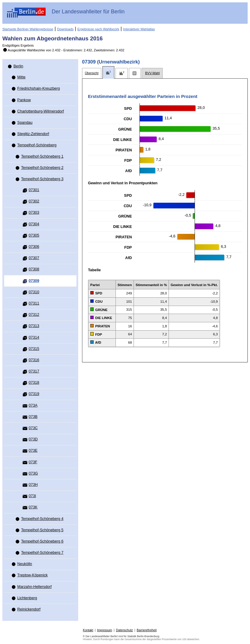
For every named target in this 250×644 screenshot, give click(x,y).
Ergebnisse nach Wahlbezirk (98, 29)
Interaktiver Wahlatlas (139, 29)
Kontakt (88, 630)
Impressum (105, 630)
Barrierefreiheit (147, 630)
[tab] (92, 73)
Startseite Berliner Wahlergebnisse (28, 29)
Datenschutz (125, 630)
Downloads (65, 29)
